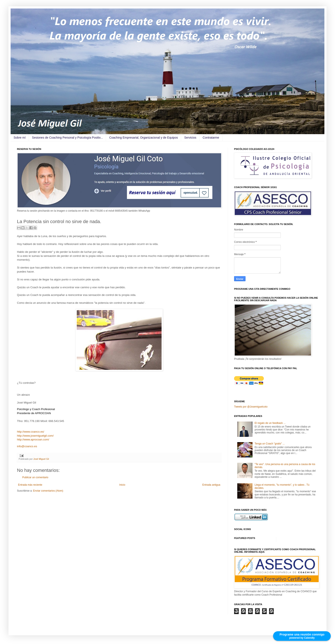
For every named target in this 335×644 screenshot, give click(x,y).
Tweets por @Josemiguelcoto (251, 407)
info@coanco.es (27, 446)
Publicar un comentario (35, 477)
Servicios (190, 138)
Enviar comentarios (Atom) (48, 491)
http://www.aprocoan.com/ (33, 439)
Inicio (122, 485)
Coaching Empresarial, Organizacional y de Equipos (144, 138)
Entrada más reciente (30, 485)
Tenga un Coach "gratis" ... (270, 444)
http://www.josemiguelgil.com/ (35, 436)
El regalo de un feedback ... (270, 423)
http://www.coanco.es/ (31, 432)
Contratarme (211, 138)
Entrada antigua (211, 485)
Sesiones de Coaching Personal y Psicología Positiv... (67, 138)
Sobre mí (20, 138)
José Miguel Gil (41, 459)
